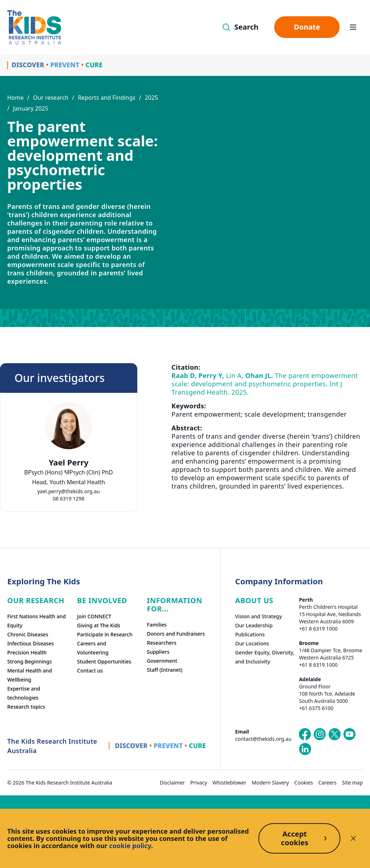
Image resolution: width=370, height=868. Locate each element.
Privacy (199, 783)
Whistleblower (229, 783)
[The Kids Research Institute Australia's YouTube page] (349, 734)
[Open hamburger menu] (353, 27)
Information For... (175, 605)
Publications (250, 634)
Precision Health (27, 652)
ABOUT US (254, 600)
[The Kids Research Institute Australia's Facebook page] (305, 734)
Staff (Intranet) (165, 670)
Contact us (90, 671)
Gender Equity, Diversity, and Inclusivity (265, 657)
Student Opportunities (104, 661)
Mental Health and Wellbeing (30, 675)
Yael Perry (69, 462)
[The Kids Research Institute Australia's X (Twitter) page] (335, 734)
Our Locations (252, 643)
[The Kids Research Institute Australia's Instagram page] (320, 734)
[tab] (65, 475)
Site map (352, 783)
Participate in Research (105, 634)
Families (157, 625)
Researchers (162, 643)
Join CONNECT (94, 616)
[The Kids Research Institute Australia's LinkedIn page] (305, 749)
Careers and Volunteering (93, 648)
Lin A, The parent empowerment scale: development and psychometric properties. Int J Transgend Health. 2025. (265, 384)
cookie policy (130, 846)
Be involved (102, 600)
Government (162, 661)
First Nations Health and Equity (36, 621)
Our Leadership (254, 625)
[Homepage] (34, 27)
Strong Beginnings (30, 661)
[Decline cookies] (353, 838)
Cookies (304, 783)
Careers (327, 783)
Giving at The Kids (99, 625)
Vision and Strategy (259, 616)
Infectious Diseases (31, 643)
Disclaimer (172, 783)
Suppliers (158, 652)
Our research (51, 98)
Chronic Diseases (28, 634)
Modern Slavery (270, 783)
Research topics (26, 707)
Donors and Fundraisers (176, 634)
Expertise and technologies (24, 693)
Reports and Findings (106, 98)
